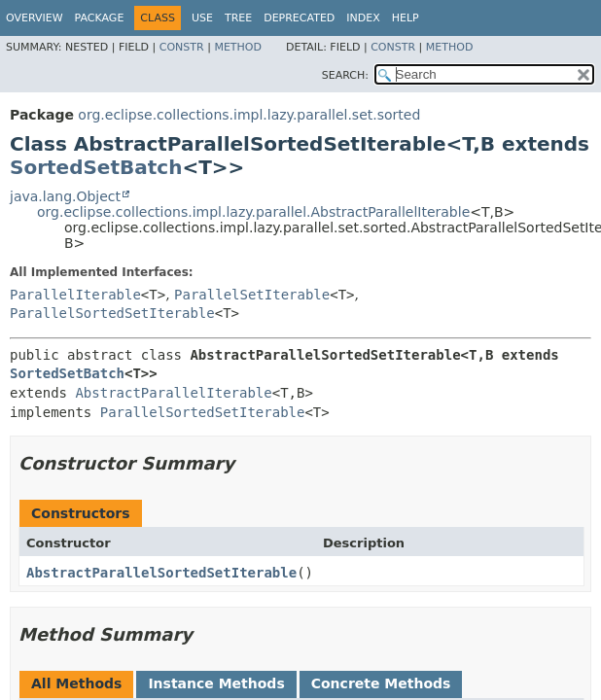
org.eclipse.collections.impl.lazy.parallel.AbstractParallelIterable (253, 212)
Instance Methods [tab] (216, 683)
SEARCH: (345, 75)
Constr (182, 47)
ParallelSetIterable (252, 295)
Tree (238, 18)
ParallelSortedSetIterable (112, 313)
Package (100, 18)
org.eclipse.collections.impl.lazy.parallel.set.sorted (249, 115)
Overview (35, 18)
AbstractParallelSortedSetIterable (161, 573)
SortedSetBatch (96, 167)
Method (238, 47)
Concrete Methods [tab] (381, 683)
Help (406, 18)
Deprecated (299, 18)
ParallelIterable (75, 295)
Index (363, 18)
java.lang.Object (65, 196)
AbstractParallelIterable (173, 393)
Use (202, 18)
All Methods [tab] (76, 683)
